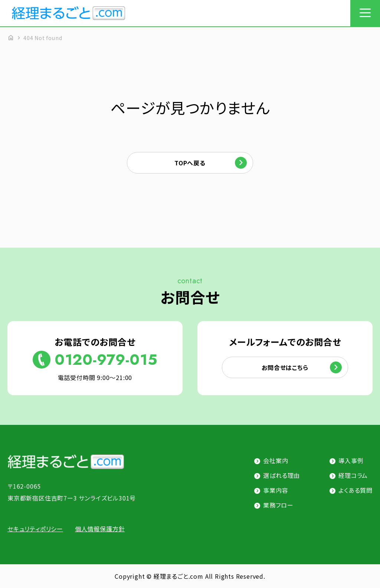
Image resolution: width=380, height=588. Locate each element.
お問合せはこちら (285, 367)
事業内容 (276, 490)
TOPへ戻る (190, 163)
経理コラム (353, 475)
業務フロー (278, 505)
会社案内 (276, 460)
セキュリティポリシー (35, 529)
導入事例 (351, 460)
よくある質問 (356, 490)
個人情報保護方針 (100, 529)
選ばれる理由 (281, 475)
